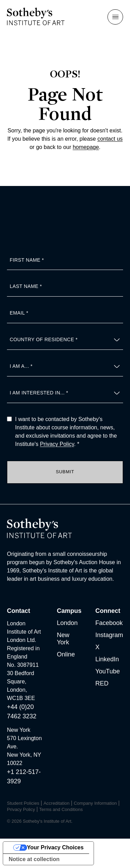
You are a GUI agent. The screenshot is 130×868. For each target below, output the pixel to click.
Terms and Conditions (61, 809)
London (67, 623)
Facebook (109, 623)
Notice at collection (34, 859)
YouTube (108, 671)
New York (63, 639)
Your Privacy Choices (55, 847)
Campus (69, 611)
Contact (19, 611)
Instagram (109, 635)
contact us (110, 139)
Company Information (95, 803)
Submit (65, 472)
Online (66, 654)
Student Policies (23, 803)
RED (102, 683)
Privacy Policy (57, 444)
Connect (108, 611)
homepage (86, 147)
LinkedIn (107, 659)
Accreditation (56, 803)
